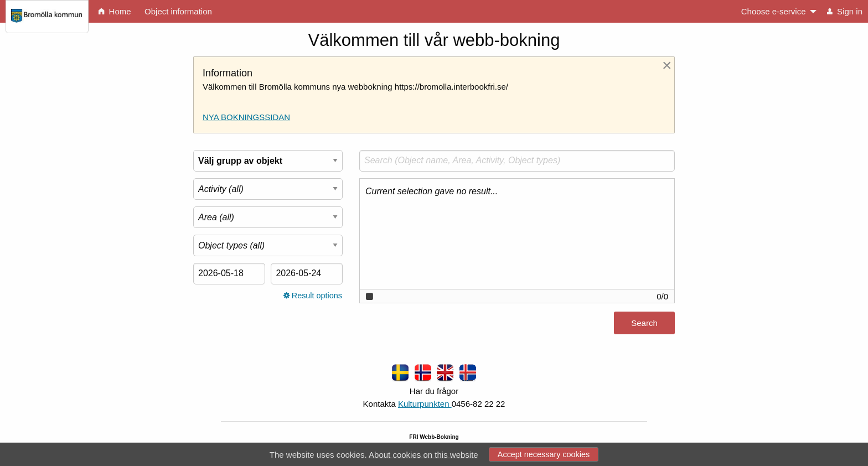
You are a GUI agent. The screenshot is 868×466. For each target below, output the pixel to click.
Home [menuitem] (115, 11)
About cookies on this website (423, 454)
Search (644, 323)
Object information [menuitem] (178, 11)
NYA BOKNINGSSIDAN (246, 117)
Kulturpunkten (425, 404)
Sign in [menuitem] (845, 11)
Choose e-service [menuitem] (774, 11)
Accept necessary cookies (544, 454)
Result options (313, 296)
